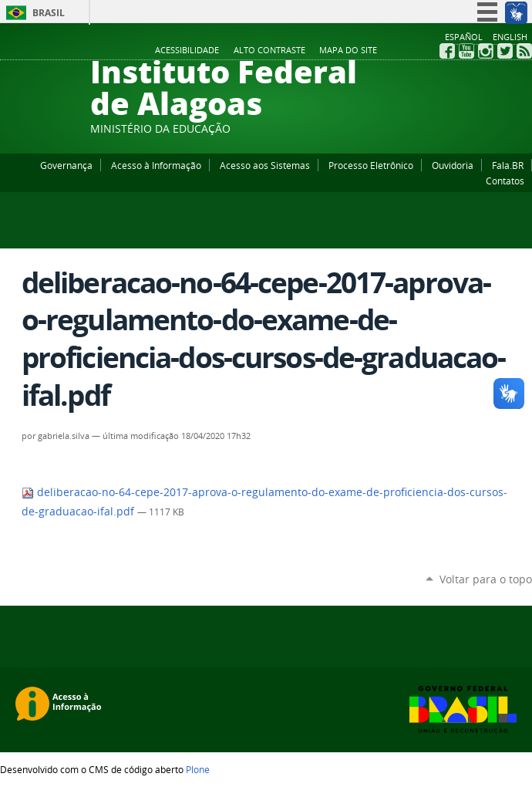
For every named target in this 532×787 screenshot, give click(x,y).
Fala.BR (508, 165)
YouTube (466, 51)
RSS (524, 51)
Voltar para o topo (486, 579)
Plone (198, 769)
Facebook (447, 51)
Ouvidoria (453, 165)
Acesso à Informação (156, 165)
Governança (66, 165)
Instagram (486, 51)
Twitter (505, 51)
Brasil (49, 13)
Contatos (505, 181)
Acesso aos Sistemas (265, 165)
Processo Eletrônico (371, 165)
